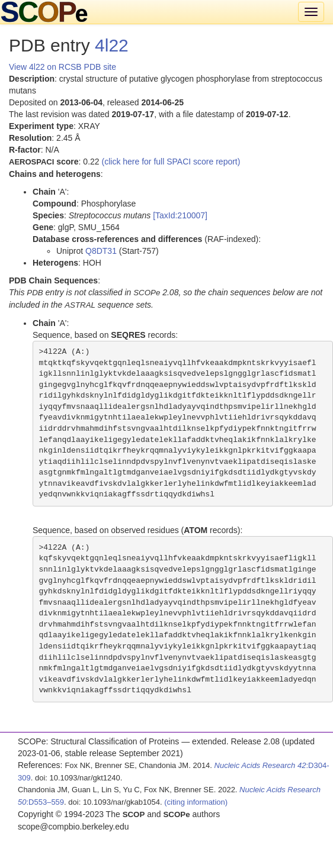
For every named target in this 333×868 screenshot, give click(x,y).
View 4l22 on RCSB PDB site (63, 67)
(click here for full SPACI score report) (171, 162)
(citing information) (196, 802)
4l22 (112, 45)
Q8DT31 (101, 251)
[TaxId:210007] (180, 215)
